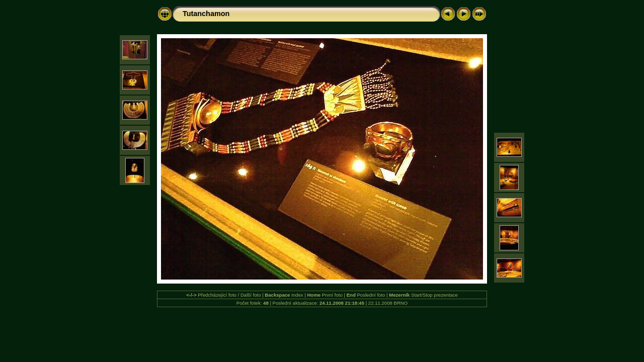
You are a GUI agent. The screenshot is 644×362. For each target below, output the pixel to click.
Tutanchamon (206, 14)
